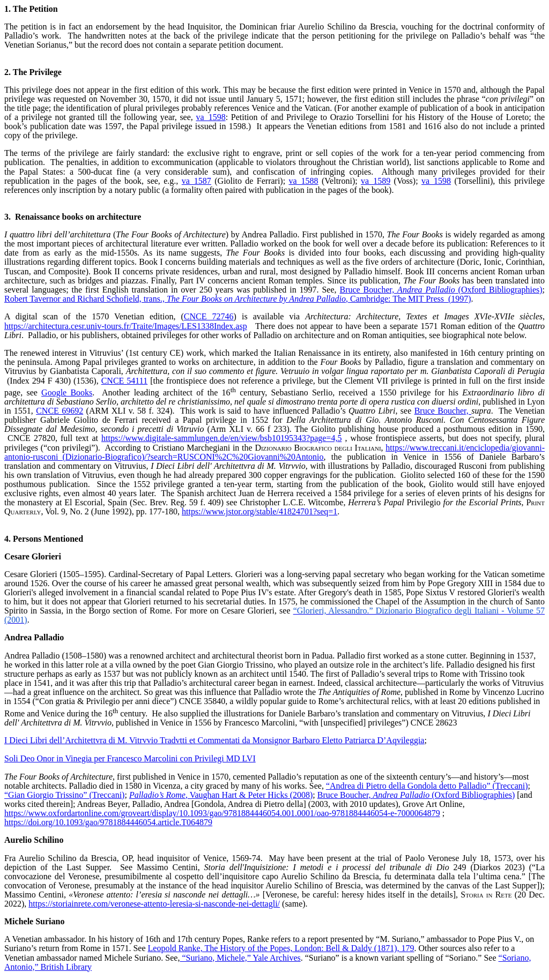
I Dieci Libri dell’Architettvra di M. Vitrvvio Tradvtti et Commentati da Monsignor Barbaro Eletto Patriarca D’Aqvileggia (214, 740)
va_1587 (196, 181)
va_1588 (304, 181)
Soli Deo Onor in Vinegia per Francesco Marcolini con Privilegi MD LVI (130, 758)
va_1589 (376, 181)
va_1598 (211, 117)
